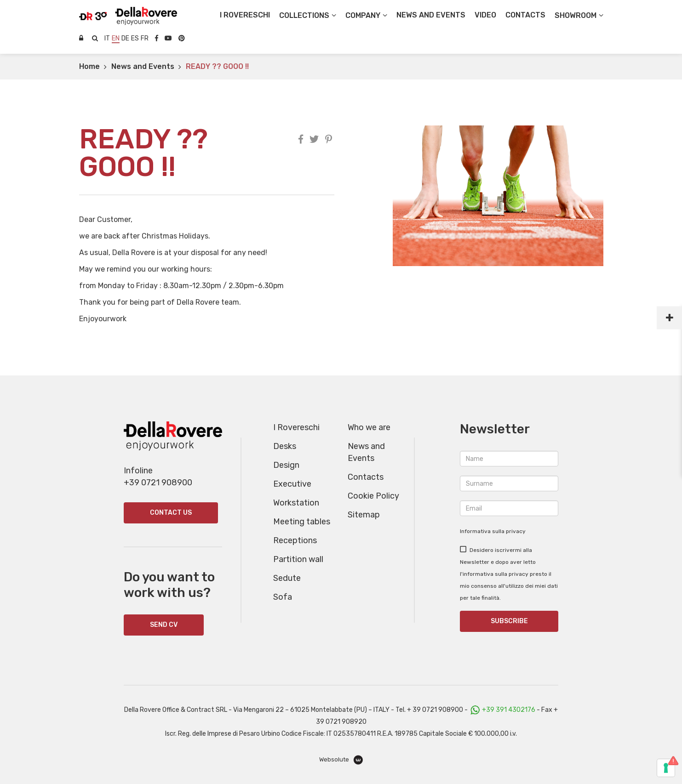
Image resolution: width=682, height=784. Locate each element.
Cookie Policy (373, 496)
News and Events (143, 66)
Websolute (341, 760)
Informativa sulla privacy (493, 531)
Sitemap (364, 515)
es (135, 38)
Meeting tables (302, 522)
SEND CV (164, 625)
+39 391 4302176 (509, 710)
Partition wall (298, 559)
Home (89, 66)
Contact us (171, 513)
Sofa (283, 597)
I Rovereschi (245, 15)
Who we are (369, 427)
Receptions (295, 540)
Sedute (287, 578)
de (125, 38)
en (116, 38)
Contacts (366, 477)
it (107, 38)
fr (145, 38)
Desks (285, 446)
